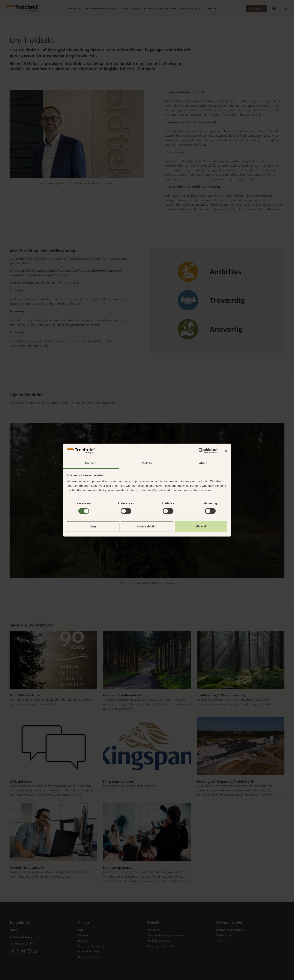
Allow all (201, 527)
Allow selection (147, 527)
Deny (93, 527)
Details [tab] (147, 463)
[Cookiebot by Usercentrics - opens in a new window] (201, 451)
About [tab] (203, 463)
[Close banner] (226, 451)
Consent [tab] (91, 463)
